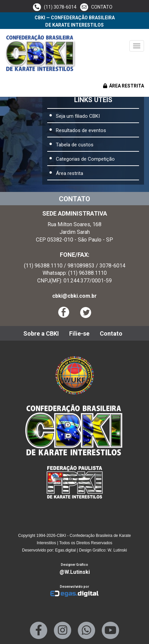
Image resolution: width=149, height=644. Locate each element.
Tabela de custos (75, 145)
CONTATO (96, 7)
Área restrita (70, 173)
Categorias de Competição (85, 159)
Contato (111, 333)
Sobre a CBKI (41, 333)
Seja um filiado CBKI (78, 116)
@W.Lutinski (75, 572)
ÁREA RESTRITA (123, 86)
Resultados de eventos (81, 130)
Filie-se (79, 333)
